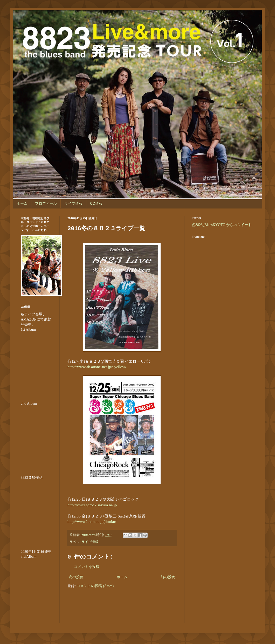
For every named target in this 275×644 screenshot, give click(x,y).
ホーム (22, 203)
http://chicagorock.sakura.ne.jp (92, 505)
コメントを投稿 (87, 567)
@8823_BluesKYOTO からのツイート (222, 225)
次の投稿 (76, 577)
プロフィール (46, 203)
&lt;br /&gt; (36, 590)
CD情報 (96, 203)
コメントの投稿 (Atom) (95, 586)
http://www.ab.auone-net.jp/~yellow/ (97, 367)
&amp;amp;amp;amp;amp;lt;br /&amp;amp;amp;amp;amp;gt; (36, 363)
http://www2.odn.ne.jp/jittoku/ (92, 522)
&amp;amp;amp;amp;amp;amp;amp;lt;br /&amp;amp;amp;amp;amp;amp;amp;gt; (36, 511)
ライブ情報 (73, 203)
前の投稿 (168, 577)
